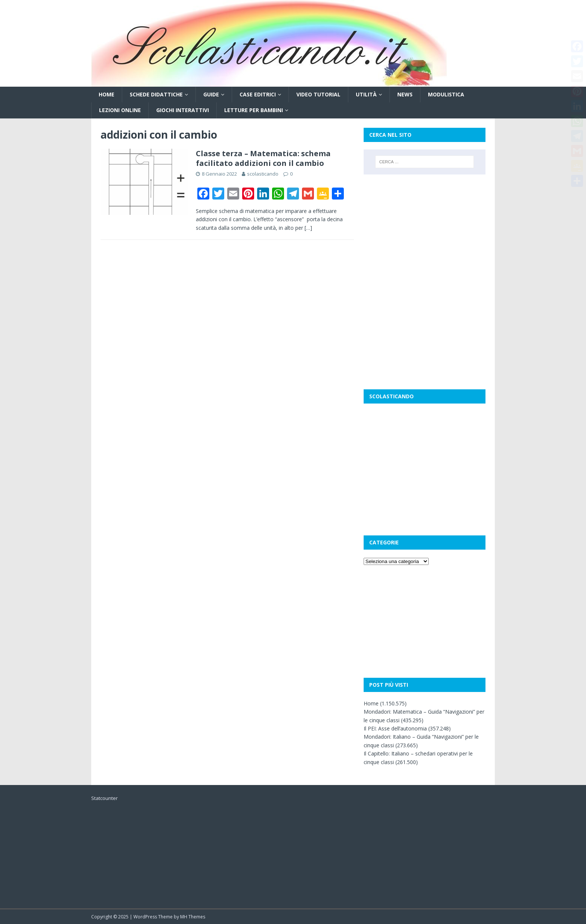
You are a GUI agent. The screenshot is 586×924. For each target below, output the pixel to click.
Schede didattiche (156, 94)
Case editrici (258, 94)
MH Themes (193, 917)
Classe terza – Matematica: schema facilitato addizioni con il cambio (263, 158)
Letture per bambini (254, 110)
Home (107, 94)
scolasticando (263, 174)
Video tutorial (318, 94)
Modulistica (446, 94)
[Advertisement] (425, 231)
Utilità (366, 94)
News (405, 94)
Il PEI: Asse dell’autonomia (395, 728)
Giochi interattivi (183, 110)
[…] (308, 228)
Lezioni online (120, 110)
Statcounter (104, 798)
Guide (211, 94)
